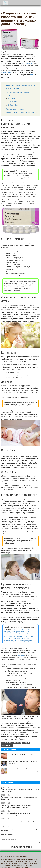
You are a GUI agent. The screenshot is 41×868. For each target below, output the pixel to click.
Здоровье (17, 743)
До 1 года (11, 98)
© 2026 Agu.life (6, 856)
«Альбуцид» (15, 639)
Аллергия (26, 743)
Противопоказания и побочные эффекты (21, 112)
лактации (21, 655)
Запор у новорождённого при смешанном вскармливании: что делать (16, 814)
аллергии (26, 52)
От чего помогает (12, 89)
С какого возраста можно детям (18, 92)
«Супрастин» (6, 73)
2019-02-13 (6, 803)
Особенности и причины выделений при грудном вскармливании (19, 822)
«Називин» (8, 636)
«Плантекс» (17, 629)
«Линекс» (22, 634)
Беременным (6, 646)
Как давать (10, 96)
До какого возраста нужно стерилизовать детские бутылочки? (19, 798)
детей (32, 75)
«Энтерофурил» (26, 641)
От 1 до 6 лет (13, 102)
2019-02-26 (6, 787)
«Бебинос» (25, 632)
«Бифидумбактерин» (12, 632)
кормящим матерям (20, 646)
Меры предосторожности (15, 109)
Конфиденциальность (21, 856)
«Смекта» (30, 634)
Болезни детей (7, 746)
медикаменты (27, 63)
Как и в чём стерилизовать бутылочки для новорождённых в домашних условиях (16, 806)
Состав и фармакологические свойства (20, 85)
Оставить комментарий (20, 847)
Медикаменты (7, 743)
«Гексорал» (25, 639)
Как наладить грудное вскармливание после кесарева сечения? (20, 830)
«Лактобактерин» (11, 634)
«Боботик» (26, 629)
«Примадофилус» (20, 636)
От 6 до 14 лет (13, 105)
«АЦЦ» (17, 641)
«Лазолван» (9, 641)
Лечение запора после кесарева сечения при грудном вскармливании (20, 790)
